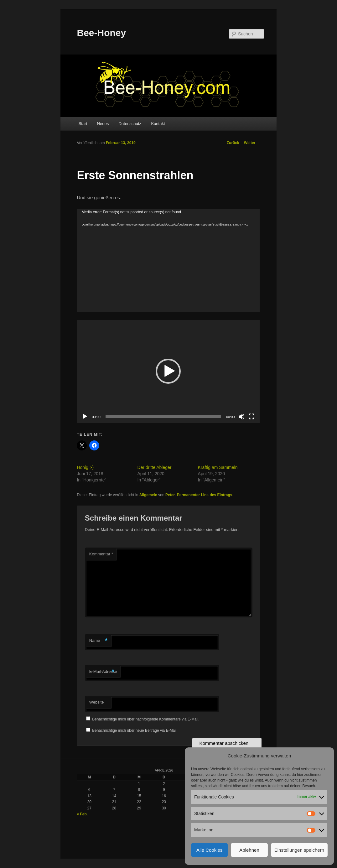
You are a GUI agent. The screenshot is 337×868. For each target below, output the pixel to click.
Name (99, 641)
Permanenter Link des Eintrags (205, 495)
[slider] (163, 417)
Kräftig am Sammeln (218, 467)
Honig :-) (85, 467)
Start (83, 124)
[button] (168, 371)
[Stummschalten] (241, 417)
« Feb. (82, 814)
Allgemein (148, 495)
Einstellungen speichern (299, 850)
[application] (168, 261)
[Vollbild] (251, 417)
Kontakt (158, 124)
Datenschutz (130, 124)
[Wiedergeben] (85, 417)
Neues (103, 124)
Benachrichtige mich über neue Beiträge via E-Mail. (135, 730)
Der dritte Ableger (155, 467)
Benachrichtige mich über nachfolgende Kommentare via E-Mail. (146, 719)
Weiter (252, 143)
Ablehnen (249, 850)
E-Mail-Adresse (103, 672)
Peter (170, 495)
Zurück (230, 143)
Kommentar (101, 554)
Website (97, 702)
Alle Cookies (209, 850)
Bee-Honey (101, 33)
